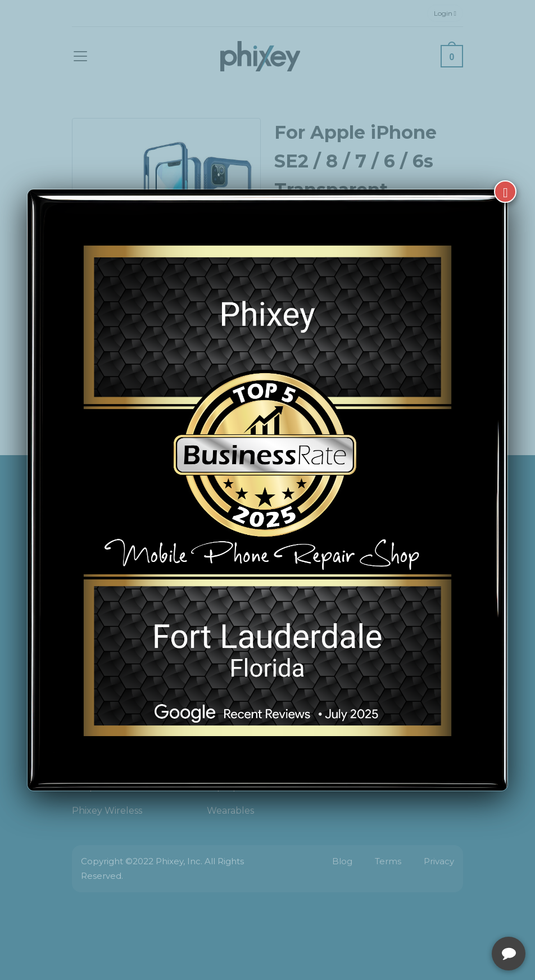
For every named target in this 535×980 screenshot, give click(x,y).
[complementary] (454, 918)
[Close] (505, 192)
